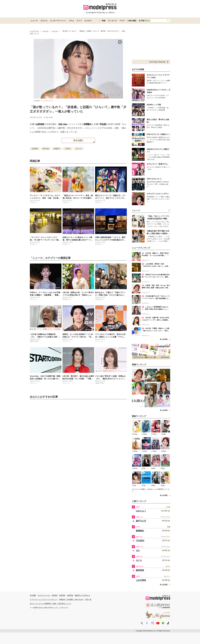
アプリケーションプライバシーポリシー (44, 599)
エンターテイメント (58, 21)
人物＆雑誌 (132, 21)
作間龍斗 (88, 124)
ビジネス (88, 21)
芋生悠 (103, 124)
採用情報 (70, 595)
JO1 (138, 551)
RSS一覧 (88, 599)
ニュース (34, 21)
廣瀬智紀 (140, 531)
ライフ (79, 21)
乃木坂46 (140, 541)
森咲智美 (140, 570)
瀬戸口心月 (141, 521)
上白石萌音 (141, 580)
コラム (71, 21)
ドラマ (122, 21)
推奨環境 (62, 595)
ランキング (112, 21)
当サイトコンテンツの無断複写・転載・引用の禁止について (51, 604)
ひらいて (79, 149)
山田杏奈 (40, 124)
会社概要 (33, 595)
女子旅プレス (144, 21)
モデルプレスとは (44, 595)
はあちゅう (141, 511)
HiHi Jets (63, 124)
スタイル (44, 21)
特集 (104, 21)
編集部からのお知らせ (82, 595)
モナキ (139, 560)
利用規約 (55, 595)
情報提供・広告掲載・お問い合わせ (71, 599)
